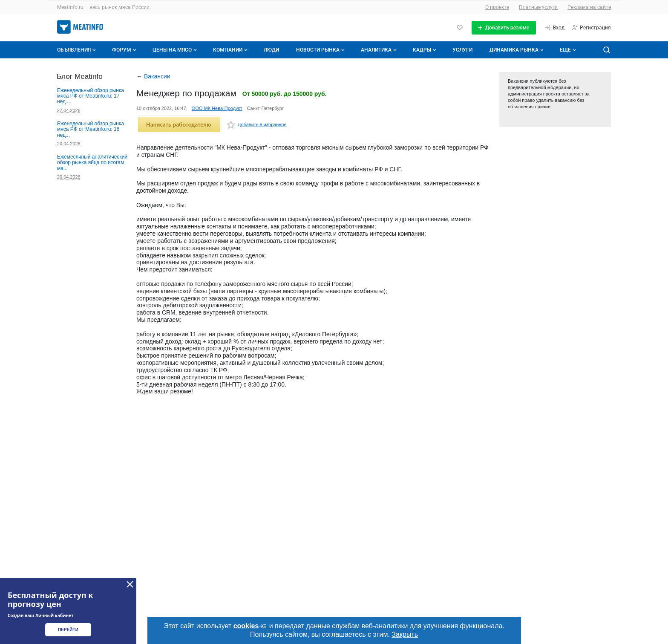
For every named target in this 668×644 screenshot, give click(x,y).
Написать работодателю (179, 124)
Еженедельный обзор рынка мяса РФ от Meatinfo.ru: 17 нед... (91, 96)
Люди (271, 50)
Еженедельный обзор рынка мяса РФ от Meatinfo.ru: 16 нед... (91, 129)
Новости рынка (321, 50)
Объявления (77, 50)
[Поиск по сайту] (607, 50)
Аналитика (380, 50)
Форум (125, 50)
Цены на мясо (176, 50)
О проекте (497, 7)
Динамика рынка (517, 50)
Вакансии (157, 76)
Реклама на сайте (589, 7)
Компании (231, 50)
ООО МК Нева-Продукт (217, 108)
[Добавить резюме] (504, 28)
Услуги (462, 50)
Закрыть (405, 634)
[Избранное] (460, 28)
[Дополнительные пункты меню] (567, 50)
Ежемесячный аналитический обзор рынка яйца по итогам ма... (92, 163)
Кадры (425, 50)
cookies (250, 626)
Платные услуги (538, 7)
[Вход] (554, 28)
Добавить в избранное (256, 126)
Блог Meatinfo (80, 76)
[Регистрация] (591, 28)
